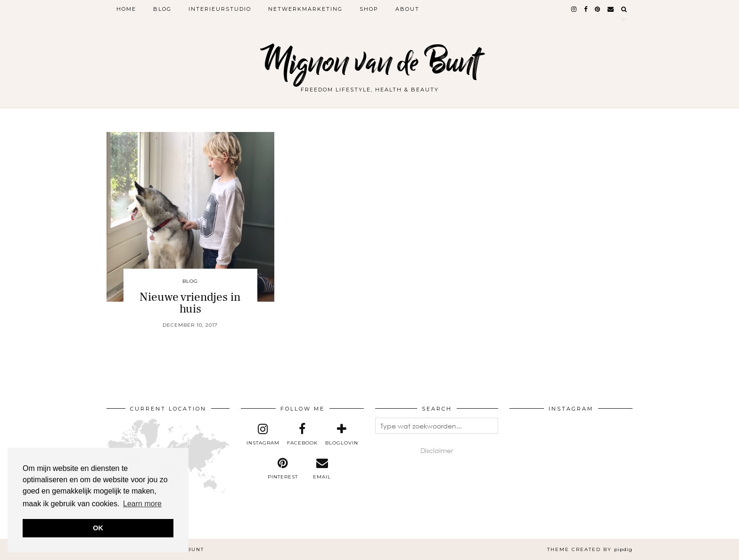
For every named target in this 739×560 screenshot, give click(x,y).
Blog (162, 9)
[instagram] (574, 9)
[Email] (611, 9)
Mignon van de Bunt (369, 62)
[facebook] (586, 9)
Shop (369, 9)
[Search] (624, 9)
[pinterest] (598, 9)
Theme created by (590, 549)
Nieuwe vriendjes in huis (190, 303)
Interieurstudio (220, 9)
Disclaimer (437, 450)
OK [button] (98, 528)
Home (126, 9)
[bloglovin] (342, 435)
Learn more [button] (142, 504)
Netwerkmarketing (305, 9)
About (407, 9)
